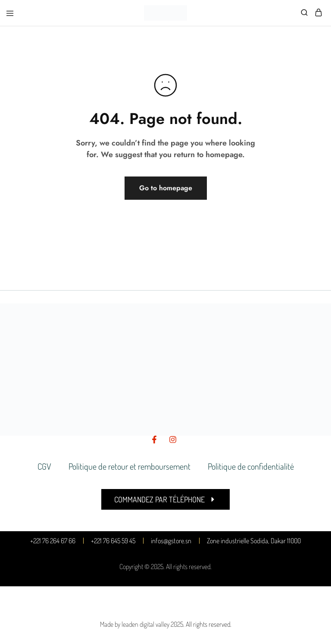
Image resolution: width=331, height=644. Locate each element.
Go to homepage (166, 188)
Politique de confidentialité (251, 466)
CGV (44, 466)
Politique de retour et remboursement (130, 466)
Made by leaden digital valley (135, 624)
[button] (165, 499)
